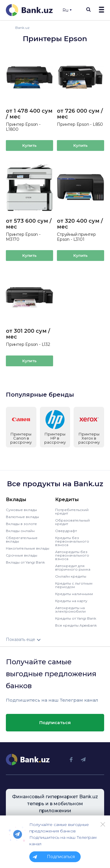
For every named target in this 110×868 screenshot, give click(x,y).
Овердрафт (66, 530)
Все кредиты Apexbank (76, 625)
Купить (29, 145)
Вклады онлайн (20, 530)
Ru (67, 10)
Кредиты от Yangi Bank (76, 618)
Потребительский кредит (72, 511)
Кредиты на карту (71, 601)
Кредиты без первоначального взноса (72, 541)
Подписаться (55, 722)
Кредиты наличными (74, 594)
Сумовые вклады (21, 509)
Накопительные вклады (28, 548)
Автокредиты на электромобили (70, 609)
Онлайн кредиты (71, 576)
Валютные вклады (22, 516)
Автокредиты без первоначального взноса (72, 555)
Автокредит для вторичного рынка (73, 567)
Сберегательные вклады (22, 539)
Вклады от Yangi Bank (25, 562)
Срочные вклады (22, 555)
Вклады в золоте (21, 523)
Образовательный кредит (72, 522)
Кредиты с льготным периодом (74, 585)
